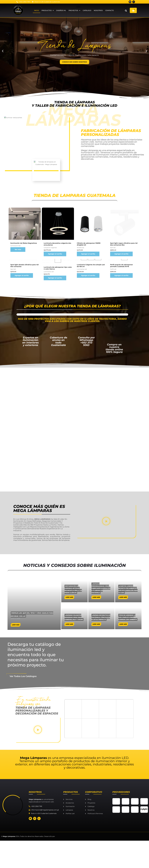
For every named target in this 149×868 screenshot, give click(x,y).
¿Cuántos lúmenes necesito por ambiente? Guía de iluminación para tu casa (128, 694)
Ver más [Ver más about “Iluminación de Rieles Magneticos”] (18, 376)
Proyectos (74, 10)
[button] (126, 10)
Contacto (110, 10)
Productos (48, 10)
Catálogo (87, 10)
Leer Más (69, 702)
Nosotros (98, 10)
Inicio (37, 10)
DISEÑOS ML (61, 10)
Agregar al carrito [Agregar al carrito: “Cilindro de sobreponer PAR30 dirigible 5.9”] (88, 380)
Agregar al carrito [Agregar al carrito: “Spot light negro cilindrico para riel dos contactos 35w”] (121, 380)
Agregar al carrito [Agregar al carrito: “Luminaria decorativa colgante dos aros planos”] (55, 380)
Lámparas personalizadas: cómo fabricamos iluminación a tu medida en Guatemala (101, 693)
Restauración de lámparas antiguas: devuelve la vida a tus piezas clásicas (73, 694)
